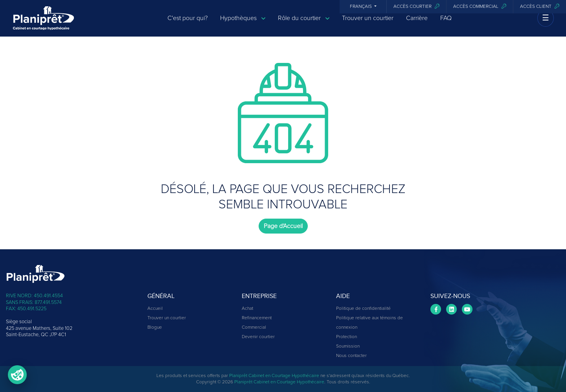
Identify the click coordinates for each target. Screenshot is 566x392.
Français (361, 7)
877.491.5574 (48, 303)
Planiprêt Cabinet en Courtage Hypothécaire (274, 376)
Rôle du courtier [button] (304, 25)
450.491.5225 (32, 309)
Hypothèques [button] (243, 25)
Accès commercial (480, 6)
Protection (346, 337)
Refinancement (257, 318)
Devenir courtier (258, 337)
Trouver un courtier (368, 24)
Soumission (348, 346)
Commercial (254, 328)
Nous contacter (351, 356)
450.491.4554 (48, 296)
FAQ (446, 24)
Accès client (540, 6)
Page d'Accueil (283, 226)
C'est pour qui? (187, 24)
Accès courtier (416, 6)
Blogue (155, 328)
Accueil (155, 309)
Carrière (417, 24)
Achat (247, 309)
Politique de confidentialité (363, 309)
